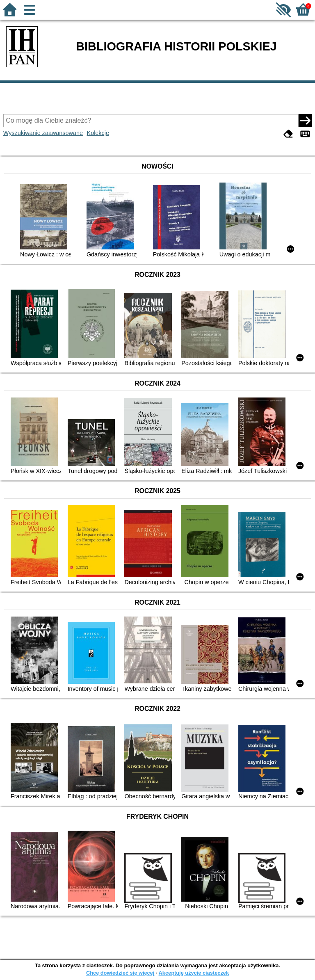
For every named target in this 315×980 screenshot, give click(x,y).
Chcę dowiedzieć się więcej (120, 973)
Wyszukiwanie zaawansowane (43, 133)
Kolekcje (98, 133)
